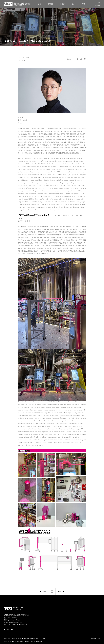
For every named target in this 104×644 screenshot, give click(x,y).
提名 (39, 4)
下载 (84, 4)
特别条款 (14, 639)
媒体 (73, 4)
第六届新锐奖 (26, 4)
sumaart (40, 641)
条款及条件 (7, 639)
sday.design (19, 622)
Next (61, 592)
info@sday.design (15, 620)
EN (95, 3)
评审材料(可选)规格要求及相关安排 (28, 639)
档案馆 (62, 4)
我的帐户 (98, 5)
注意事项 (43, 639)
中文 (99, 3)
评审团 (51, 4)
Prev (43, 592)
